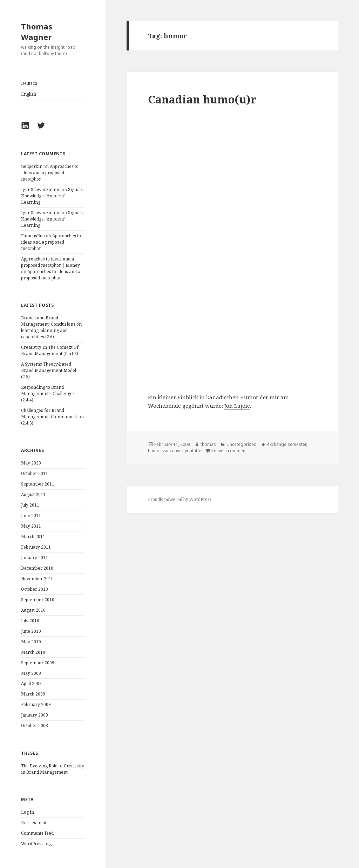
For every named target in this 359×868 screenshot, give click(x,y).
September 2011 (38, 484)
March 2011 (33, 537)
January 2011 (35, 558)
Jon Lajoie (237, 406)
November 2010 (37, 579)
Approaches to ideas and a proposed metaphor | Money (50, 262)
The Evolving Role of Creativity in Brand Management (53, 769)
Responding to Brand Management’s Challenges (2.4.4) (48, 394)
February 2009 (36, 704)
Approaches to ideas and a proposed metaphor (50, 173)
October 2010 (35, 589)
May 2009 (31, 673)
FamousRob (33, 236)
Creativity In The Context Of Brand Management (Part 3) (50, 350)
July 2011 (30, 505)
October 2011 (35, 473)
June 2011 (31, 516)
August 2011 (33, 494)
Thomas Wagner (37, 32)
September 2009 (38, 663)
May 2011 (31, 526)
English (29, 94)
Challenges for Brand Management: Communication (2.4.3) (52, 417)
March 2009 (33, 694)
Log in (28, 812)
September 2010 (38, 600)
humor (154, 451)
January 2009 (35, 715)
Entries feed (34, 823)
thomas (208, 444)
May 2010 (31, 642)
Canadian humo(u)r (202, 99)
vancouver (173, 451)
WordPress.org (36, 844)
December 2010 (37, 568)
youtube (193, 451)
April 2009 (31, 683)
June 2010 (31, 631)
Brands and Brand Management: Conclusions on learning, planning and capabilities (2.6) (51, 327)
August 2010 (33, 610)
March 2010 (33, 652)
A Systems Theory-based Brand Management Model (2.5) (49, 370)
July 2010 (30, 621)
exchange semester (287, 444)
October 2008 (35, 725)
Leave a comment (229, 451)
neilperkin (32, 166)
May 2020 (31, 463)
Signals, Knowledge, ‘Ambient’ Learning (52, 196)
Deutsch (29, 83)
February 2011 (36, 547)
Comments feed (37, 833)
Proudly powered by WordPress (180, 499)
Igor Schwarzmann (41, 189)
